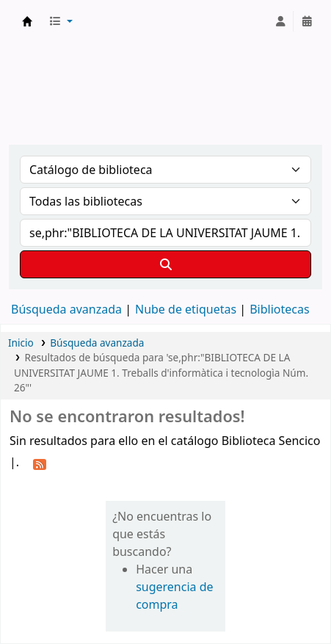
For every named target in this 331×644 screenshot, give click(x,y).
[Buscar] (165, 264)
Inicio (21, 343)
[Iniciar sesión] (280, 21)
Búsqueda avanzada (66, 309)
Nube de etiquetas (186, 309)
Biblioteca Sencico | (27, 21)
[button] (61, 21)
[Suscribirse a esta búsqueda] (40, 463)
